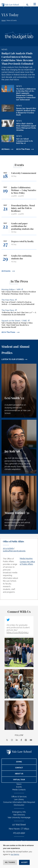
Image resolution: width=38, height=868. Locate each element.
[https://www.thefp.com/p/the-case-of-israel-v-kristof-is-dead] (19, 302)
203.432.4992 (19, 833)
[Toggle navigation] (35, 4)
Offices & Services (19, 797)
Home (3, 20)
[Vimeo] (26, 740)
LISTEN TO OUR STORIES (13, 359)
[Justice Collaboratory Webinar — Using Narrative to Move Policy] (19, 193)
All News (6, 149)
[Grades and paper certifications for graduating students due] (19, 229)
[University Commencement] (19, 176)
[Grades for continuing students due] (19, 260)
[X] (7, 740)
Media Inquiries (26, 558)
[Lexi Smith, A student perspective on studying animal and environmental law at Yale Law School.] (19, 391)
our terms (15, 854)
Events (19, 787)
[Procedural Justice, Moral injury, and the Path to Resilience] (19, 211)
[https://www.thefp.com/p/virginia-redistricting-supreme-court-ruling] (19, 313)
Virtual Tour (19, 780)
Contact (19, 768)
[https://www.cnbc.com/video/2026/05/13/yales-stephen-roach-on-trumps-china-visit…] (19, 324)
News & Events (12, 20)
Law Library (19, 799)
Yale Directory (19, 815)
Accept (24, 862)
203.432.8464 (8, 548)
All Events (6, 271)
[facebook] (21, 740)
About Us (19, 774)
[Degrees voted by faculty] (19, 245)
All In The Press (23, 149)
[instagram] (12, 740)
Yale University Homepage (19, 817)
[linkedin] (17, 740)
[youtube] (31, 740)
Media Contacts (19, 790)
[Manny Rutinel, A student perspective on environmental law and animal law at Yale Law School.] (19, 503)
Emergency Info (19, 812)
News (19, 784)
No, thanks (10, 862)
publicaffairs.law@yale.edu (14, 551)
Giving (19, 762)
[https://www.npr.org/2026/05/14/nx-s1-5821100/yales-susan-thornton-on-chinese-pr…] (19, 292)
